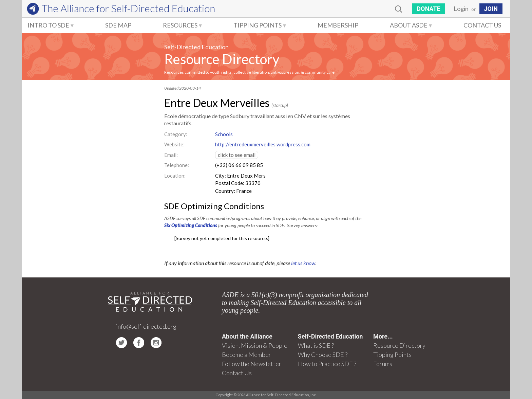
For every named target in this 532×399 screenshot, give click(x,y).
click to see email (237, 155)
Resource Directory (222, 59)
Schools (224, 134)
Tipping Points (258, 25)
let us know (303, 263)
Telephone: (177, 165)
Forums (383, 364)
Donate (428, 9)
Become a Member (246, 355)
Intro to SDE (48, 25)
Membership (338, 25)
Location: (175, 176)
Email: (171, 155)
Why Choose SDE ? (323, 355)
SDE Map (118, 25)
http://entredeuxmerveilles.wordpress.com (263, 144)
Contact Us (482, 25)
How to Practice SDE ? (327, 364)
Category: (176, 134)
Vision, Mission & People (255, 345)
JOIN (491, 9)
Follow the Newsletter (252, 364)
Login (461, 8)
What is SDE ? (316, 345)
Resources (180, 25)
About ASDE (409, 25)
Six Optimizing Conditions (191, 225)
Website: (174, 144)
